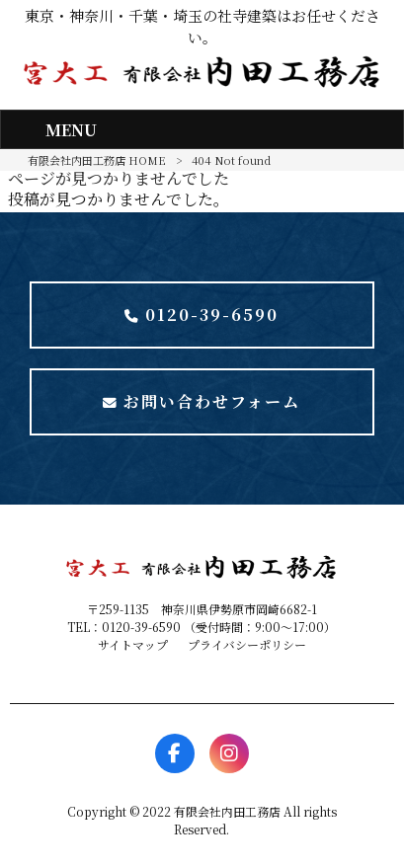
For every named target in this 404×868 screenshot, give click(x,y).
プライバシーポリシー (247, 644)
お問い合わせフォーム (202, 401)
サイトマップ (133, 644)
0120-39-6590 (202, 315)
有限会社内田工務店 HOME (97, 160)
